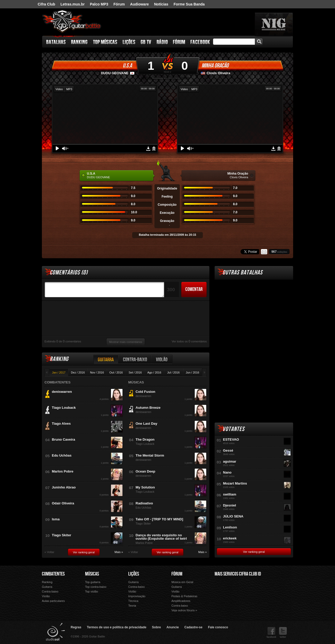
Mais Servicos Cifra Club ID (238, 574)
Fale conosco (218, 627)
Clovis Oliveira (219, 73)
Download (148, 149)
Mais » (119, 552)
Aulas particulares (53, 601)
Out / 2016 (116, 372)
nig (274, 24)
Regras (76, 627)
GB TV (146, 42)
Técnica (133, 601)
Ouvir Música (226, 602)
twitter (283, 633)
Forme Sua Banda (189, 4)
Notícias (161, 4)
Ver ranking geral (84, 552)
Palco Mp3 (254, 595)
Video (59, 89)
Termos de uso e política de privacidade (117, 627)
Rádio (162, 42)
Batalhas (56, 42)
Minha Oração (215, 66)
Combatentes (53, 574)
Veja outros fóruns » (184, 610)
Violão (162, 359)
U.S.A (127, 66)
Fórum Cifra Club (226, 595)
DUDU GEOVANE (115, 73)
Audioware (139, 4)
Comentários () (69, 272)
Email (264, 252)
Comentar (194, 289)
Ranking (79, 42)
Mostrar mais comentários (126, 342)
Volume (65, 148)
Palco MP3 (99, 4)
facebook (272, 633)
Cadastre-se (194, 627)
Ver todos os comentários (189, 341)
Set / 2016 (135, 372)
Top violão (92, 591)
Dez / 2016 (78, 372)
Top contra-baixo (96, 587)
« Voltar (49, 552)
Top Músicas (105, 42)
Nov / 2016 (97, 372)
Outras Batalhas (242, 272)
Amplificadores (181, 601)
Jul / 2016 (174, 372)
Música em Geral (182, 582)
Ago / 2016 (154, 372)
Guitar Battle (72, 21)
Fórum (119, 4)
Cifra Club (46, 4)
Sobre (157, 627)
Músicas (92, 574)
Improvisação (137, 596)
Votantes (233, 429)
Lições (129, 42)
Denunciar (154, 149)
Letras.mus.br (73, 4)
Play (57, 148)
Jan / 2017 (59, 372)
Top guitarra (93, 582)
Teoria (132, 606)
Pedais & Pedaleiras (184, 596)
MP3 (69, 89)
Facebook (200, 42)
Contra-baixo (135, 359)
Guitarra (106, 359)
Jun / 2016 (192, 372)
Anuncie (173, 627)
